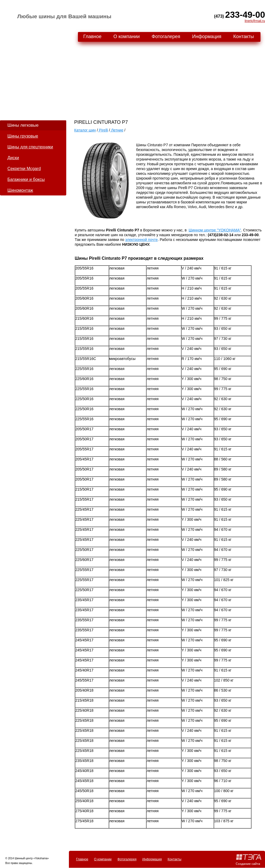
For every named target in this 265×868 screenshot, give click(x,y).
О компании (127, 36)
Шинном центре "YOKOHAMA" (215, 230)
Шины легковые (23, 125)
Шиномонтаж (20, 190)
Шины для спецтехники (30, 147)
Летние (117, 130)
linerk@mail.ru (255, 21)
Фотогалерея (166, 36)
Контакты (244, 36)
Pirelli (103, 130)
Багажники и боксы (26, 179)
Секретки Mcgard (24, 169)
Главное (92, 36)
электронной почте (142, 240)
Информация (207, 36)
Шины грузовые (23, 136)
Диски (13, 158)
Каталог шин (85, 130)
